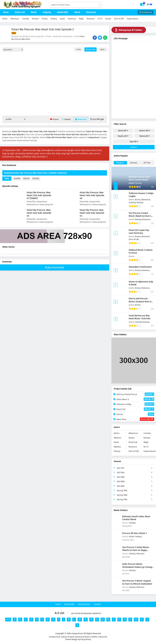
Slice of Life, (134, 239)
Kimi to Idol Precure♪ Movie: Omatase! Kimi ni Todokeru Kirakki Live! (140, 302)
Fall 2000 (121, 481)
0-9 (8, 620)
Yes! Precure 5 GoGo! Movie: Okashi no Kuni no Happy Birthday (141, 216)
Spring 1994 (122, 499)
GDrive (26, 179)
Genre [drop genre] (123, 131)
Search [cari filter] (134, 147)
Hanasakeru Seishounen (140, 267)
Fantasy (54, 19)
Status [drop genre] (144, 136)
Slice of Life (119, 19)
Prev (79, 49)
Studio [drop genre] (123, 136)
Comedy (26, 19)
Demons (35, 19)
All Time (147, 163)
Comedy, (133, 202)
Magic (81, 19)
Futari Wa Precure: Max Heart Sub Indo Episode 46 (92, 195)
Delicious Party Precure (135, 394)
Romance (91, 19)
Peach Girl (135, 409)
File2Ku (36, 179)
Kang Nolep (86, 639)
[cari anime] (100, 5)
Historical (72, 19)
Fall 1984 (121, 472)
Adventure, (146, 200)
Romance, (146, 219)
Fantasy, (138, 183)
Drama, (138, 236)
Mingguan (120, 163)
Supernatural (133, 19)
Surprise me (145, 12)
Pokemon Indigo (135, 404)
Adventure (15, 19)
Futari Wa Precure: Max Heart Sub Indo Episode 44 (92, 213)
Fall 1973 (121, 468)
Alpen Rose (135, 419)
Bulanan (134, 163)
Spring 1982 (122, 490)
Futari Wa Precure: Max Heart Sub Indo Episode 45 (39, 213)
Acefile (17, 179)
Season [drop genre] (145, 131)
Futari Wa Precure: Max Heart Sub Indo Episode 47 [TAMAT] (39, 195)
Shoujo (108, 19)
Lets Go (135, 414)
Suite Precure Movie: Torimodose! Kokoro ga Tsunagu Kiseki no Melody (138, 567)
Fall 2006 (121, 486)
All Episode (90, 49)
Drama (45, 19)
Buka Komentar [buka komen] (55, 267)
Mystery (117, 447)
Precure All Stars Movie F (135, 533)
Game (62, 19)
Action (5, 19)
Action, (138, 200)
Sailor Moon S (135, 399)
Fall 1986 (121, 477)
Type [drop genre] (134, 141)
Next (103, 49)
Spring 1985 (122, 495)
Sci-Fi (100, 19)
